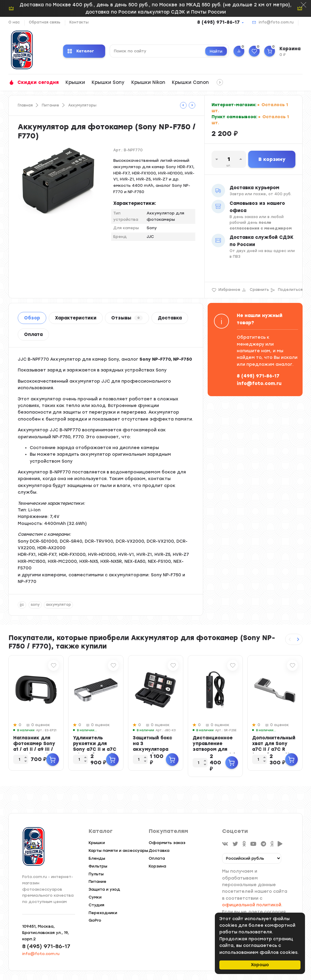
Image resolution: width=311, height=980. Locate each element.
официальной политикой (252, 905)
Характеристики (76, 318)
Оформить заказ (167, 843)
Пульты (96, 874)
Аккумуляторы (82, 105)
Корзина (157, 866)
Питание (50, 105)
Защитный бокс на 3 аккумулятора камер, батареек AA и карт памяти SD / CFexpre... (155, 752)
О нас (14, 22)
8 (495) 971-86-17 (218, 22)
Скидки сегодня (38, 82)
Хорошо (260, 965)
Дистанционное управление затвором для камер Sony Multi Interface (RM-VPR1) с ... (214, 752)
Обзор (32, 318)
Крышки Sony (108, 82)
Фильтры (98, 866)
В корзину (272, 159)
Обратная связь (45, 22)
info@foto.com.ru (276, 22)
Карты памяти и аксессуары (118, 851)
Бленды (97, 858)
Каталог (81, 51)
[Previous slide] (290, 639)
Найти (216, 51)
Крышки (75, 82)
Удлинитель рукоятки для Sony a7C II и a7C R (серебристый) (95, 746)
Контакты (79, 22)
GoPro (95, 920)
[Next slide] (298, 639)
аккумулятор (58, 605)
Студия (96, 905)
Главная (25, 105)
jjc (22, 605)
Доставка (170, 318)
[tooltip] (183, 105)
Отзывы (127, 318)
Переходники (103, 913)
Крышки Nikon (148, 82)
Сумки (95, 897)
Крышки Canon (190, 82)
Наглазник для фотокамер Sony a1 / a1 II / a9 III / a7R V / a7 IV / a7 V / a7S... (34, 749)
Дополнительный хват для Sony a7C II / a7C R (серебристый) (274, 746)
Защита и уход (104, 889)
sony (35, 605)
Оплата (33, 334)
